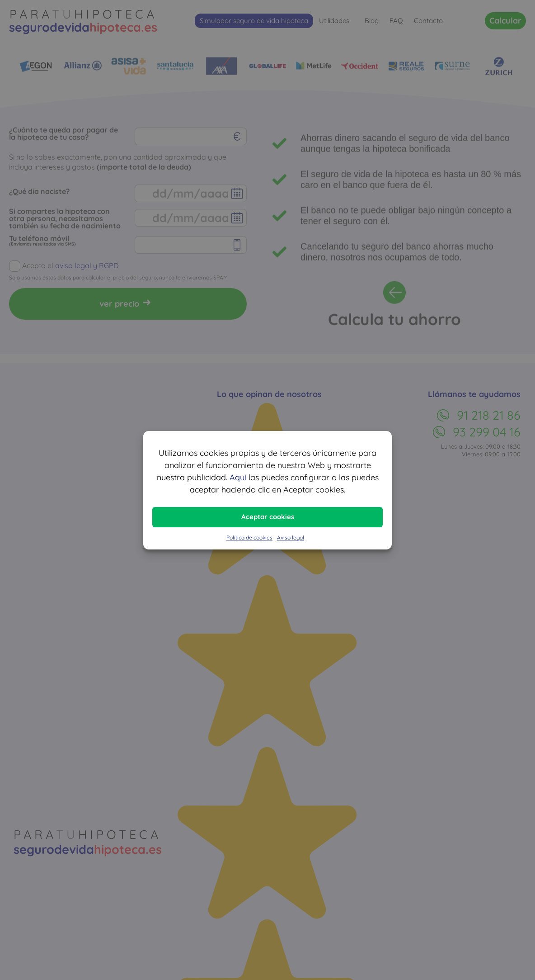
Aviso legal (291, 537)
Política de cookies (249, 537)
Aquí (238, 477)
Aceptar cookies (268, 517)
